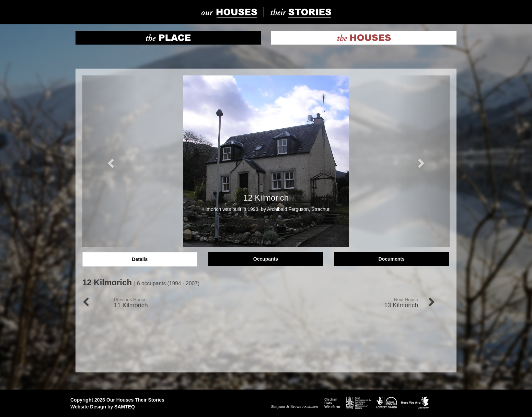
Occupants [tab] (266, 259)
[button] (110, 161)
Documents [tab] (392, 259)
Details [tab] (140, 259)
